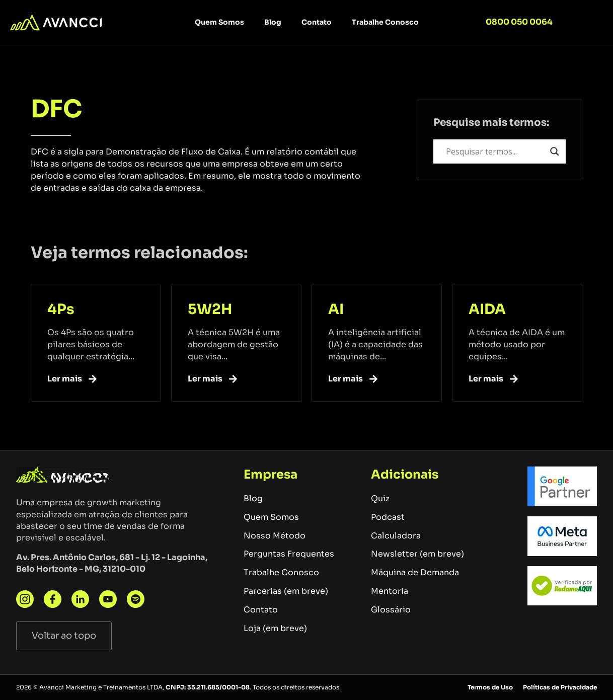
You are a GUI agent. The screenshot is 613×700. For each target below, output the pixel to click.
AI (336, 309)
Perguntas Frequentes (289, 554)
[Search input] (495, 151)
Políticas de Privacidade (560, 687)
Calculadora (396, 536)
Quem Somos (219, 22)
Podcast (388, 517)
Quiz (380, 498)
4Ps (61, 309)
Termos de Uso (490, 687)
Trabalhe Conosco (385, 22)
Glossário (391, 610)
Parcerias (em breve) (286, 591)
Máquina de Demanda (415, 572)
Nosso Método (275, 536)
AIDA (487, 309)
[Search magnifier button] (555, 151)
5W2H (210, 309)
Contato (317, 22)
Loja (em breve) (275, 628)
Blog (273, 22)
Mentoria (390, 591)
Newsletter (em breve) (417, 554)
